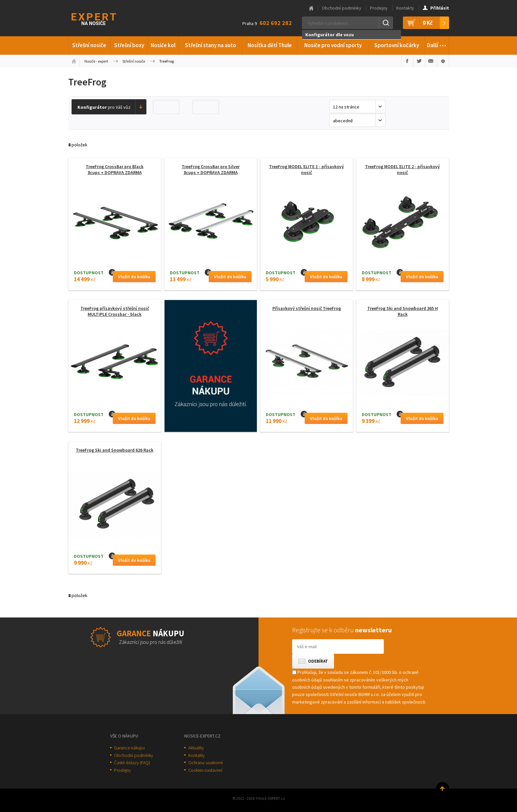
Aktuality (196, 748)
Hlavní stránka (311, 8)
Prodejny (379, 8)
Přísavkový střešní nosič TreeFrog (307, 308)
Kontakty (405, 8)
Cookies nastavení (205, 770)
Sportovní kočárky (397, 45)
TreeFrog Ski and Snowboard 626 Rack (115, 450)
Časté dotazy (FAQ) (132, 763)
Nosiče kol (163, 45)
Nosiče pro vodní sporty (333, 45)
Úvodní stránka (74, 61)
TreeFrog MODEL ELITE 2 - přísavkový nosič (402, 169)
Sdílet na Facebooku (407, 61)
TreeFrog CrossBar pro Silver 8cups (211, 169)
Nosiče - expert (96, 61)
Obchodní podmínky (342, 8)
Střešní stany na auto (211, 45)
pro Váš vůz (104, 107)
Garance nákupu (129, 748)
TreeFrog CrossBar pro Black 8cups (115, 169)
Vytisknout (443, 61)
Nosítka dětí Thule (270, 45)
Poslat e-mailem (431, 61)
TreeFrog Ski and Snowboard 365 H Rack (403, 311)
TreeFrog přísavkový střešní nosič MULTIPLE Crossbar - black (115, 311)
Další (437, 44)
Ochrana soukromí (206, 763)
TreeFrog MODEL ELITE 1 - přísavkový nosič (306, 169)
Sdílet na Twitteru (419, 61)
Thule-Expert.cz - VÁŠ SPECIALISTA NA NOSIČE (102, 18)
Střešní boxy (129, 45)
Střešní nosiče (89, 45)
